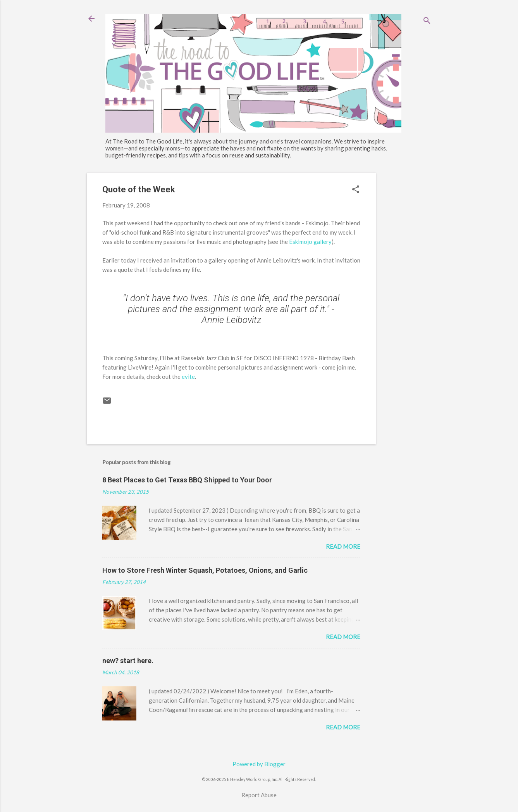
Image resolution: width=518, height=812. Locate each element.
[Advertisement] (407, 289)
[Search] (427, 21)
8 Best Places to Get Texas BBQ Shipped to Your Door (187, 480)
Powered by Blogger (259, 764)
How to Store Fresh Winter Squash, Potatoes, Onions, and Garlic (205, 570)
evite (188, 377)
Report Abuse (259, 795)
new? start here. (128, 661)
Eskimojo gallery (310, 242)
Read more (343, 546)
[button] (356, 190)
